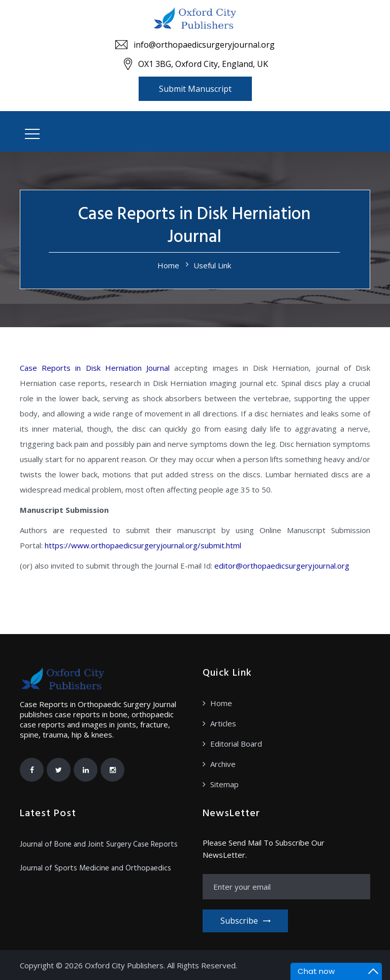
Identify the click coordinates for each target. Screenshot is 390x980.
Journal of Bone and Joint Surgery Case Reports (99, 845)
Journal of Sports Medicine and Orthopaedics (95, 868)
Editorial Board (236, 744)
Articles (223, 723)
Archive (223, 764)
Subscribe (245, 921)
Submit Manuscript (195, 89)
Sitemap (224, 784)
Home (168, 265)
